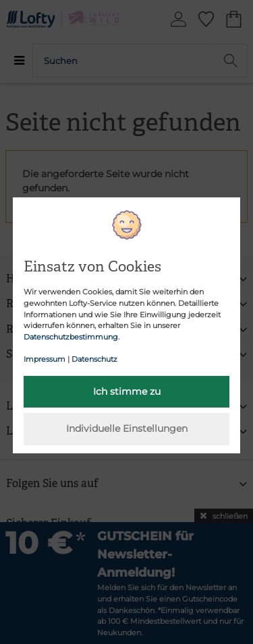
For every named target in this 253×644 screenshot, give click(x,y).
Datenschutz (94, 359)
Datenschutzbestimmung (71, 337)
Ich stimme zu (127, 391)
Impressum (45, 359)
